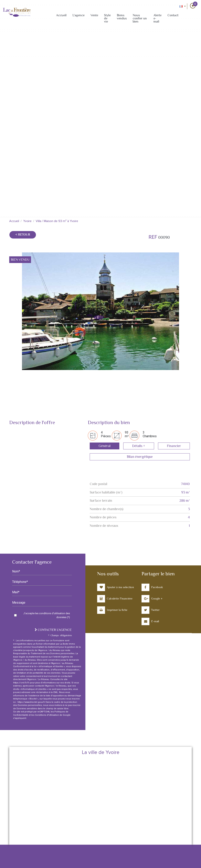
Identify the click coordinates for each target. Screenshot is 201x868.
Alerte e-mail (158, 18)
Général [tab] (105, 446)
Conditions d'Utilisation (47, 715)
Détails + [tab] (139, 446)
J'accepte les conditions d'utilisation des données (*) (47, 615)
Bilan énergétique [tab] (140, 457)
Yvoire (27, 221)
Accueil (61, 15)
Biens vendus (122, 17)
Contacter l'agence (53, 630)
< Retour (23, 235)
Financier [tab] (174, 446)
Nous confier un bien (140, 18)
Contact (173, 15)
